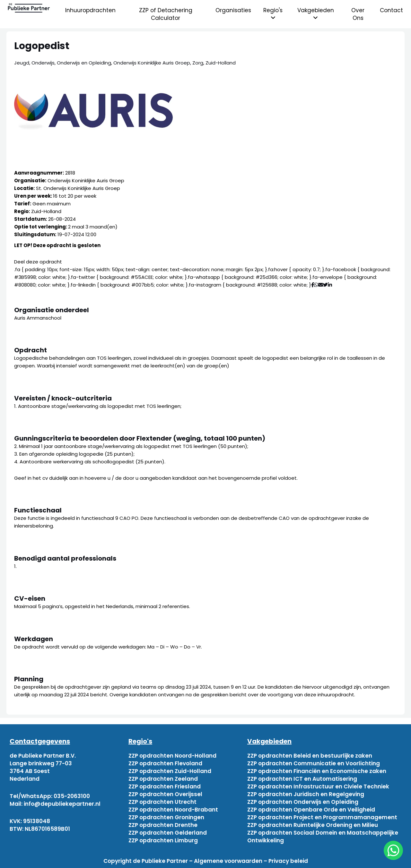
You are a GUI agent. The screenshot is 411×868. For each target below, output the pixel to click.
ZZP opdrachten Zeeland (163, 779)
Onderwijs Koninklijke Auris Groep (152, 63)
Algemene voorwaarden (228, 861)
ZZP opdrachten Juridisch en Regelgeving (306, 794)
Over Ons (358, 14)
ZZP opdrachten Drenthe (163, 825)
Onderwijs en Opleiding (84, 63)
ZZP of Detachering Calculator (166, 14)
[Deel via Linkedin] (331, 285)
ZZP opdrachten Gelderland (168, 833)
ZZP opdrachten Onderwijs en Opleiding (303, 802)
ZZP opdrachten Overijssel (165, 794)
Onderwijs (43, 63)
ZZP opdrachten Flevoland (165, 763)
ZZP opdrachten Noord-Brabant (173, 810)
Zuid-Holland (221, 63)
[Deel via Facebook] (313, 285)
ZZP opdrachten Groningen (166, 817)
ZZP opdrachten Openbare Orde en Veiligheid (311, 810)
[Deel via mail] (321, 285)
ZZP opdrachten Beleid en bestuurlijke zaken (310, 756)
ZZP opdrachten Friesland (165, 786)
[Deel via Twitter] (325, 285)
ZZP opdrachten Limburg (163, 840)
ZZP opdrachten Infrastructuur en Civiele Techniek (318, 786)
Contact (391, 10)
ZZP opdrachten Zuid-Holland (170, 771)
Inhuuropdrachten (90, 10)
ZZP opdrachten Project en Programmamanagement (322, 817)
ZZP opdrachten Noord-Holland (172, 756)
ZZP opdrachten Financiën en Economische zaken (317, 771)
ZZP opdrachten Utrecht (162, 802)
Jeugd (22, 63)
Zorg (198, 63)
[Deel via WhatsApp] (316, 285)
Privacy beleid (288, 861)
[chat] (393, 850)
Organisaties (233, 10)
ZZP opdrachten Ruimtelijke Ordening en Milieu (313, 825)
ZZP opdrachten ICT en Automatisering (302, 779)
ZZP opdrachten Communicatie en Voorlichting (314, 763)
